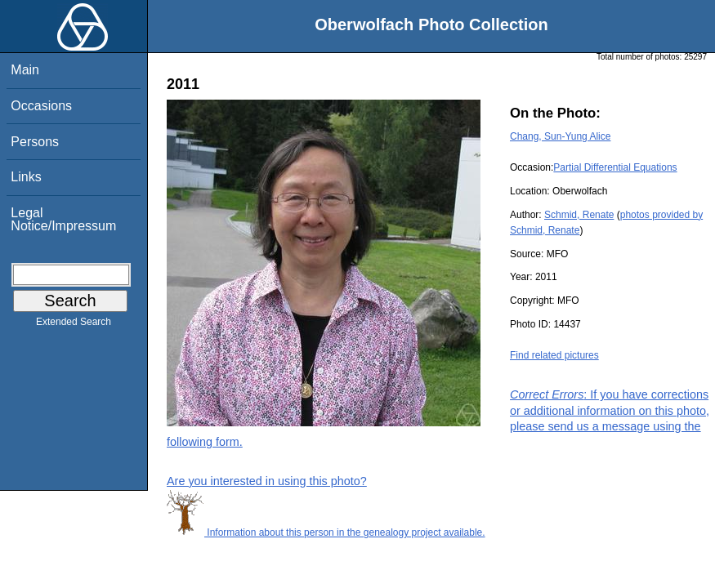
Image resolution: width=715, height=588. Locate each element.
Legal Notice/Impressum (63, 219)
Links (26, 177)
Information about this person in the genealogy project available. (326, 532)
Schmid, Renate (579, 215)
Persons (35, 142)
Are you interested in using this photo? (267, 481)
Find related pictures (554, 355)
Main (25, 70)
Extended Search (74, 325)
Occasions (41, 106)
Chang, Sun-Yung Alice (560, 136)
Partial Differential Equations (615, 167)
